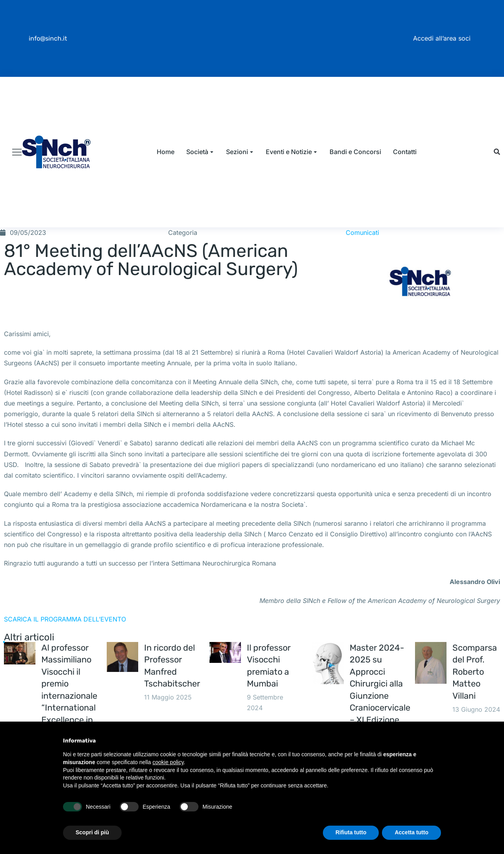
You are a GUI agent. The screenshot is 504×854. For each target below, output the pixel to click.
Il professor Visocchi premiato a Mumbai (269, 686)
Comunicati (362, 253)
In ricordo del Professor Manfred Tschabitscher (172, 686)
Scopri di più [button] (92, 832)
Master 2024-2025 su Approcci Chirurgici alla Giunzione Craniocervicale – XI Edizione (380, 705)
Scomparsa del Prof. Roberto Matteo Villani (475, 692)
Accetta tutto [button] (411, 832)
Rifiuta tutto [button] (351, 832)
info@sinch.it (48, 38)
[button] (497, 162)
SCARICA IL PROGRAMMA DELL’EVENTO (65, 639)
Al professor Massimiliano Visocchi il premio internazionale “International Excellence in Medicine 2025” (69, 717)
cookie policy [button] (168, 762)
